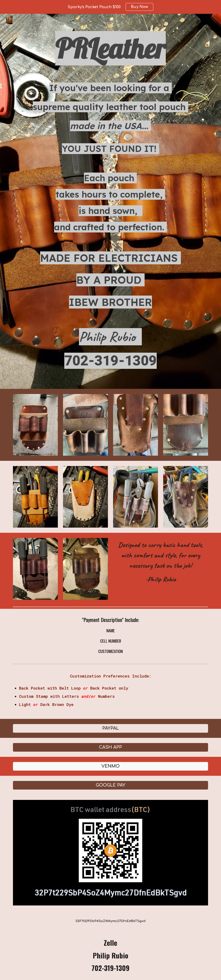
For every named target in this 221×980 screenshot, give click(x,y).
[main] (110, 201)
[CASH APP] (111, 747)
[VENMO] (111, 766)
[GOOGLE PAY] (111, 785)
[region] (110, 7)
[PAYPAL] (111, 728)
